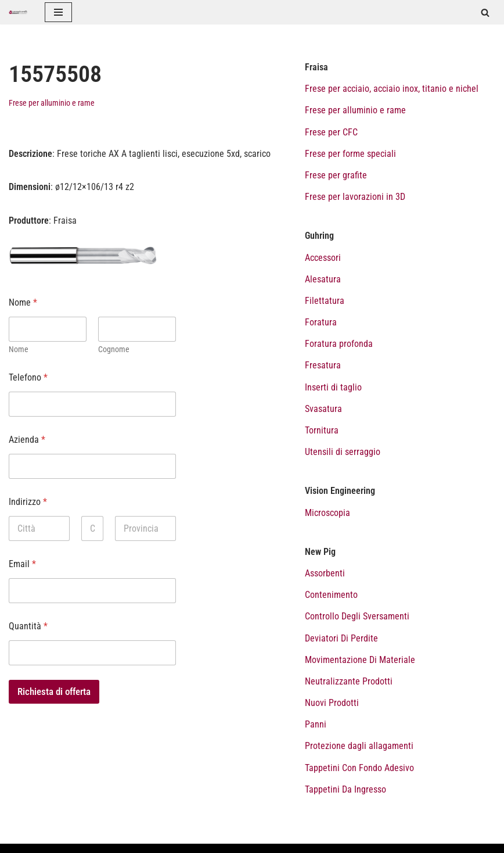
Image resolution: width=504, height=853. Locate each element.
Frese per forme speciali (350, 154)
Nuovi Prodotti (332, 703)
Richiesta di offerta (54, 691)
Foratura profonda (339, 344)
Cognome (114, 349)
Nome (19, 349)
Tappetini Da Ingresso (345, 789)
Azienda (27, 440)
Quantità (28, 626)
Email (22, 564)
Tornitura (322, 430)
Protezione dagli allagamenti (359, 746)
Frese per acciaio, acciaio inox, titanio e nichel (392, 89)
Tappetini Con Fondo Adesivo (359, 768)
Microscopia (327, 513)
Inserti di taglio (333, 387)
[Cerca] (485, 12)
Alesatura (323, 279)
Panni (316, 724)
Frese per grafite (336, 175)
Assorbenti (325, 573)
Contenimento (331, 595)
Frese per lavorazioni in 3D (355, 197)
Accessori (323, 258)
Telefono (28, 377)
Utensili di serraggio (343, 452)
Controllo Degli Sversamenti (357, 616)
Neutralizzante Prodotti (349, 681)
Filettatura (325, 301)
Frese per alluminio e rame (52, 103)
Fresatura (323, 365)
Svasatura (323, 409)
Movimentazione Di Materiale (360, 660)
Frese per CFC (331, 132)
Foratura (321, 322)
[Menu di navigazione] (58, 12)
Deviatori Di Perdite (341, 638)
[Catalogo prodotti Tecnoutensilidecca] (18, 12)
